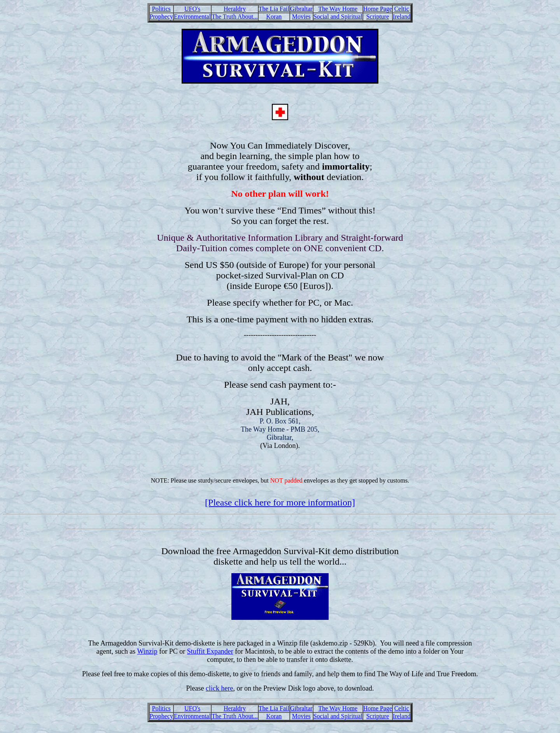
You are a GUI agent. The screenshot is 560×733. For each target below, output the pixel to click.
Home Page (378, 9)
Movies (301, 17)
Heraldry (235, 9)
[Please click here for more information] (280, 502)
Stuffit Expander (210, 651)
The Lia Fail (274, 9)
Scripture (378, 17)
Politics (161, 9)
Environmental (192, 17)
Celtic (402, 9)
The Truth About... (235, 17)
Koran (274, 17)
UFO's (192, 9)
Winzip (147, 651)
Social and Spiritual (338, 17)
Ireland (402, 17)
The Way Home (338, 9)
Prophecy (161, 17)
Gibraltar (301, 9)
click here (219, 688)
